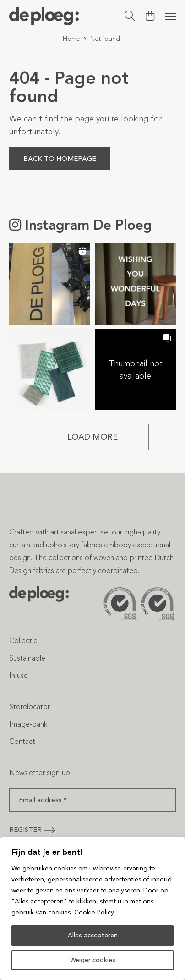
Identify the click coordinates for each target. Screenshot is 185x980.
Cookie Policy (94, 912)
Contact (22, 741)
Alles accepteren (93, 935)
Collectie (23, 641)
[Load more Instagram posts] (93, 437)
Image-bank (28, 724)
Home (71, 39)
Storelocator (30, 707)
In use (19, 675)
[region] (92, 908)
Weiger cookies (93, 960)
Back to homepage (60, 159)
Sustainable (27, 658)
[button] (50, 284)
